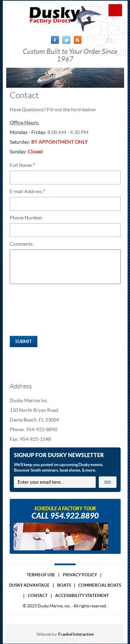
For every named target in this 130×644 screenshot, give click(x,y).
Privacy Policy (80, 575)
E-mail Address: (28, 191)
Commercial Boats (100, 585)
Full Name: (22, 165)
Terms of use (41, 575)
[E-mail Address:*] (65, 204)
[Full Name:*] (65, 178)
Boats (64, 585)
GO (108, 482)
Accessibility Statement (82, 595)
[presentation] (62, 312)
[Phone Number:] (65, 230)
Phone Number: (27, 218)
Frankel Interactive (76, 634)
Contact (38, 595)
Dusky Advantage (29, 585)
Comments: (22, 244)
